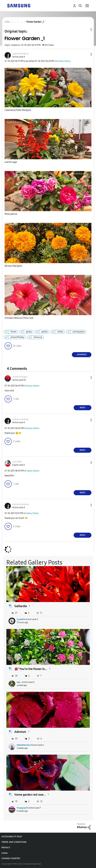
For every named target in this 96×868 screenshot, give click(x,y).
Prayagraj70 (22, 808)
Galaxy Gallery (64, 61)
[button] (86, 54)
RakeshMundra (24, 745)
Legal (5, 853)
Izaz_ (19, 682)
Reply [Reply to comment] (83, 408)
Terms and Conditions (14, 842)
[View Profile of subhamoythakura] (21, 54)
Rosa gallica (11, 214)
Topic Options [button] (86, 29)
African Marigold (13, 266)
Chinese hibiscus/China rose (19, 318)
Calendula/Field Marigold (18, 110)
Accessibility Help (12, 837)
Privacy (6, 848)
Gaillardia (21, 606)
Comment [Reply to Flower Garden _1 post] (82, 355)
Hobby (60, 332)
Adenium (20, 732)
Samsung (38, 337)
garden (45, 332)
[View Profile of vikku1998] (17, 462)
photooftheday (17, 337)
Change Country (11, 858)
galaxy (29, 332)
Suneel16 (21, 619)
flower (13, 332)
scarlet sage (11, 162)
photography (79, 332)
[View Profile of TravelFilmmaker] (20, 377)
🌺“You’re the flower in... (31, 669)
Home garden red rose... (30, 795)
